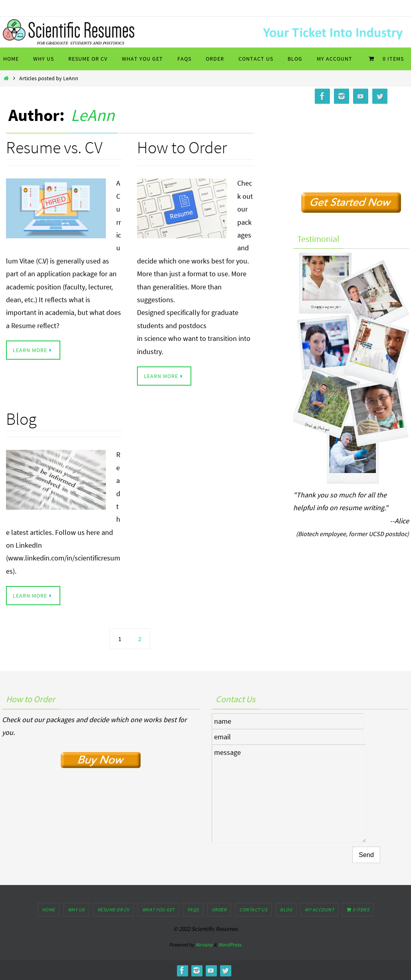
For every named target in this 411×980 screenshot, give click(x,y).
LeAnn (93, 115)
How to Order (182, 147)
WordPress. (230, 945)
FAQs (193, 910)
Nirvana (204, 945)
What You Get (158, 910)
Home (49, 910)
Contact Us (253, 910)
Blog (21, 419)
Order (219, 910)
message (289, 794)
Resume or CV (113, 910)
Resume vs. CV (54, 147)
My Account (319, 910)
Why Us (76, 910)
